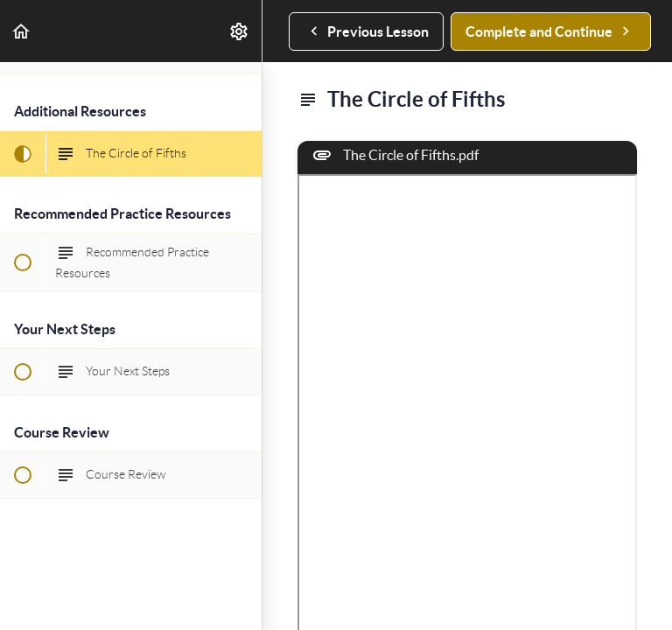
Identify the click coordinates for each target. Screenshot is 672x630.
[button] (22, 31)
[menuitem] (240, 31)
